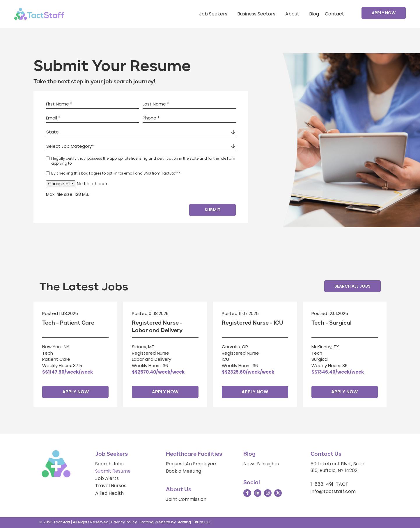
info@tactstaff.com (333, 491)
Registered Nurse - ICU (252, 323)
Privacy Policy (124, 522)
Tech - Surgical (332, 323)
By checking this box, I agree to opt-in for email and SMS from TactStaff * (116, 173)
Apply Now (76, 392)
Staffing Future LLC (193, 522)
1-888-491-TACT (329, 484)
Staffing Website (155, 522)
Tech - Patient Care (68, 323)
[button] (384, 13)
